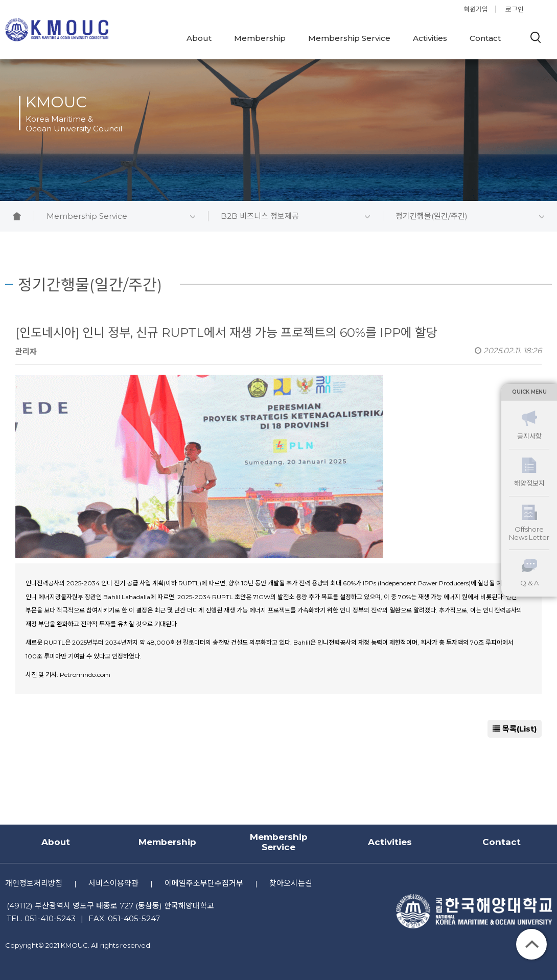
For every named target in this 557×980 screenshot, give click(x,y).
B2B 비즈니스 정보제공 (295, 216)
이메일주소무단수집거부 (204, 883)
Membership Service (349, 38)
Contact (485, 38)
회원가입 (476, 9)
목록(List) (515, 729)
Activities (430, 38)
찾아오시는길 (291, 883)
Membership (260, 38)
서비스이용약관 (113, 883)
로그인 (515, 9)
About (199, 38)
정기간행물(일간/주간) (470, 216)
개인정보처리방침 (34, 883)
